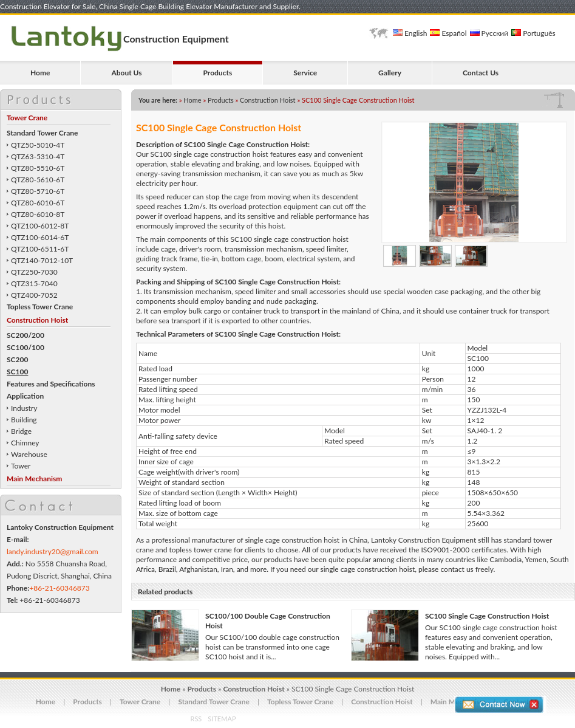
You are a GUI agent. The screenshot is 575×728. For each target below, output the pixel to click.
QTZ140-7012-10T (42, 260)
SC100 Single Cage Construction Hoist (487, 616)
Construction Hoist (37, 320)
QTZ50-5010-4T (38, 145)
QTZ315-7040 (34, 283)
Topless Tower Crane (40, 307)
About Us (126, 73)
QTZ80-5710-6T (38, 191)
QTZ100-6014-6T (40, 237)
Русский (489, 33)
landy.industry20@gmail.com (53, 551)
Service (305, 73)
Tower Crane (27, 118)
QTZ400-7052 (34, 295)
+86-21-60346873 (59, 588)
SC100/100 (26, 347)
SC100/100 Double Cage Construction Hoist (268, 621)
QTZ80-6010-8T (38, 214)
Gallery (390, 73)
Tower (21, 466)
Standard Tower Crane (42, 133)
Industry (24, 408)
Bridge (21, 431)
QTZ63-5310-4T (38, 156)
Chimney (25, 443)
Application (25, 396)
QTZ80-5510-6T (38, 168)
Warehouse (29, 454)
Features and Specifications (51, 384)
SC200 (17, 359)
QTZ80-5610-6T (38, 180)
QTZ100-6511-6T (40, 249)
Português (533, 33)
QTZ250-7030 (34, 272)
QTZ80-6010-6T (38, 203)
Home (40, 73)
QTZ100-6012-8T (40, 226)
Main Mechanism (34, 479)
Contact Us (481, 73)
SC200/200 (26, 335)
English (410, 33)
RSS (196, 719)
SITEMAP (222, 719)
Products (218, 73)
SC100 (17, 372)
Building (24, 420)
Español (448, 33)
